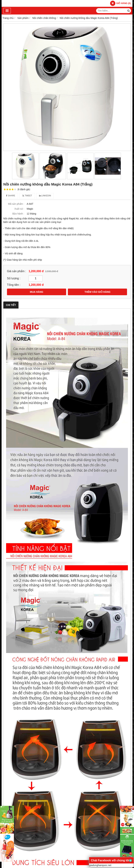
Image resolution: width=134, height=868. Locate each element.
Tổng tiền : (14, 285)
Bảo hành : (18, 214)
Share (11, 196)
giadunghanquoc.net (100, 865)
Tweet (27, 196)
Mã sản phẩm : (16, 204)
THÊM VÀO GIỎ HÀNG (97, 292)
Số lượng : (14, 278)
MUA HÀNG (36, 292)
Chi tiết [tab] (11, 305)
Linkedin (45, 196)
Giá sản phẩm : (16, 271)
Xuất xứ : (19, 209)
